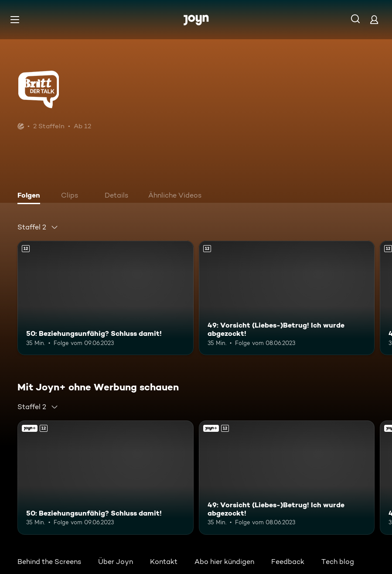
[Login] (374, 19)
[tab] (31, 196)
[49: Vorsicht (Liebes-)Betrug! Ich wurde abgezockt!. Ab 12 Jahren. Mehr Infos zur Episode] (287, 298)
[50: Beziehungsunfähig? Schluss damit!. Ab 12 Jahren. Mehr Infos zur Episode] (106, 298)
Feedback (288, 562)
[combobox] (38, 227)
